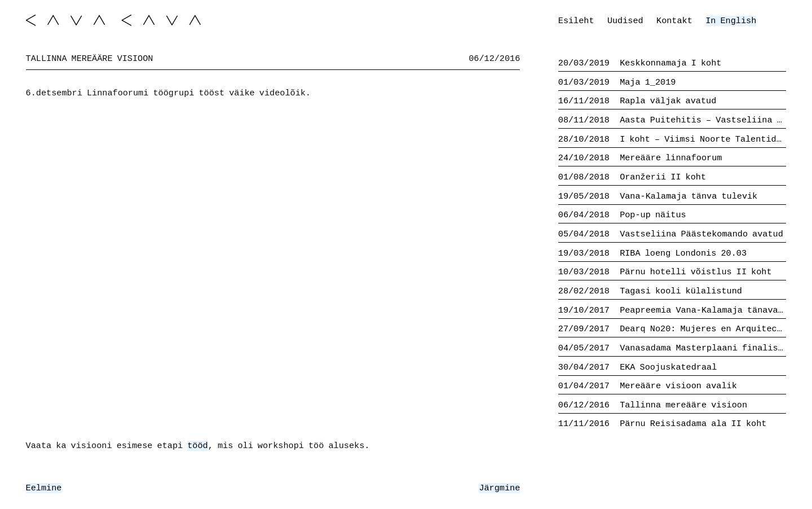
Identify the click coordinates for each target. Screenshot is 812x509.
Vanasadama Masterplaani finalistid (672, 348)
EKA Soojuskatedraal (638, 367)
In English (731, 21)
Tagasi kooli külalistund (650, 291)
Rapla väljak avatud (637, 101)
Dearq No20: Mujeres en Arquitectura (672, 329)
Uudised (625, 21)
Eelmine (44, 488)
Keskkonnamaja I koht (640, 63)
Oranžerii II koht (632, 177)
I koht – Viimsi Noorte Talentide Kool (672, 139)
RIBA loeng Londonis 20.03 (652, 253)
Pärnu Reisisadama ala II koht (663, 424)
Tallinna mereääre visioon (653, 405)
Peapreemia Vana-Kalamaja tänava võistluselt (672, 310)
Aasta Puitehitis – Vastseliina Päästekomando (672, 120)
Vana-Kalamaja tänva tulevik (658, 196)
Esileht (576, 21)
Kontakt (674, 21)
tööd (197, 446)
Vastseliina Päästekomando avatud (671, 234)
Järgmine (499, 488)
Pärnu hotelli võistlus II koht (665, 272)
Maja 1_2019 (617, 82)
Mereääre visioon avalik (648, 386)
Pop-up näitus (622, 215)
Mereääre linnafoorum (640, 158)
